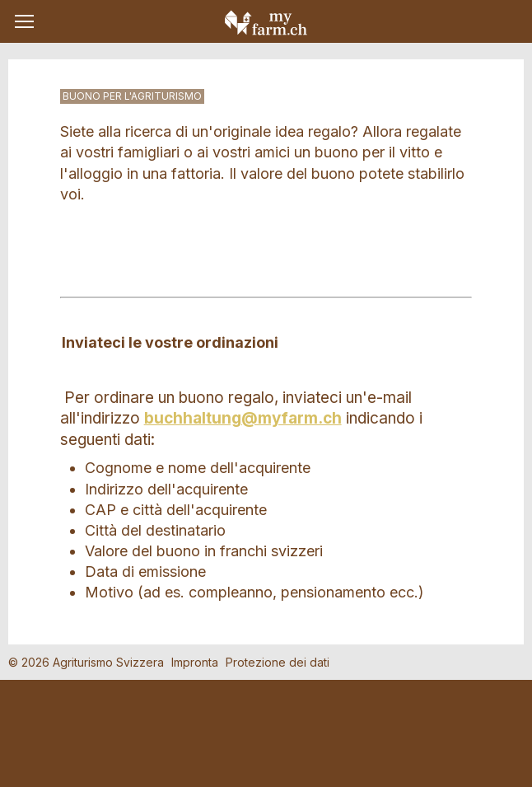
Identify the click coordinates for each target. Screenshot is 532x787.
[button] (24, 21)
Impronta (195, 662)
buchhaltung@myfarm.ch (243, 418)
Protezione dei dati (278, 662)
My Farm (266, 22)
